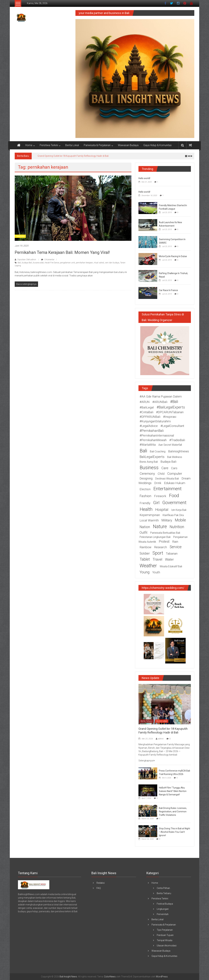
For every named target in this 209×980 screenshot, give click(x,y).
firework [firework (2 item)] (160, 496)
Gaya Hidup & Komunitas (157, 145)
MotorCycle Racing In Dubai (173, 256)
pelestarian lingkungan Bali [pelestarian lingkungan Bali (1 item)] (155, 537)
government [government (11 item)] (174, 503)
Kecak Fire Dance (52, 263)
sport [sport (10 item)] (158, 553)
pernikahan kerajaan (84, 263)
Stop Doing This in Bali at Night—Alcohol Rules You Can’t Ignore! (174, 832)
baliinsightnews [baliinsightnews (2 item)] (179, 451)
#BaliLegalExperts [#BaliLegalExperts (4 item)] (171, 407)
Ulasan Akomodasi (167, 946)
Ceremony (20, 236)
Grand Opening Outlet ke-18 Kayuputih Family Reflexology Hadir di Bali (73, 156)
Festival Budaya (165, 904)
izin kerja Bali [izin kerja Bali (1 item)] (179, 510)
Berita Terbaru (146, 721)
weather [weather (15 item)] (148, 566)
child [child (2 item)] (161, 474)
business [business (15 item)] (149, 468)
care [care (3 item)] (165, 468)
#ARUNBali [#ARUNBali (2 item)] (160, 402)
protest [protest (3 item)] (164, 542)
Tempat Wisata (165, 940)
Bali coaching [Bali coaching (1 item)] (158, 451)
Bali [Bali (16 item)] (143, 451)
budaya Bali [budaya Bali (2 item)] (168, 462)
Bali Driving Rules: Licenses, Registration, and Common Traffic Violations (173, 812)
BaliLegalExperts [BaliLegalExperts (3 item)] (152, 457)
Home (29, 145)
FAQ (99, 888)
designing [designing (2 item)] (146, 478)
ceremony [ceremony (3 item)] (147, 474)
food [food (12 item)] (174, 496)
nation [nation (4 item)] (145, 527)
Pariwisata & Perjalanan (97, 145)
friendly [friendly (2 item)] (145, 503)
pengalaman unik (68, 263)
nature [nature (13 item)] (160, 526)
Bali (19, 263)
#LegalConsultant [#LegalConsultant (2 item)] (172, 426)
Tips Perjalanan (165, 930)
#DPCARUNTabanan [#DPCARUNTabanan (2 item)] (170, 412)
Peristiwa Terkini (49, 145)
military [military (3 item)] (167, 520)
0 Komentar (48, 260)
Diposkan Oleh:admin (27, 260)
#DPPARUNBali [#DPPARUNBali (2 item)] (150, 417)
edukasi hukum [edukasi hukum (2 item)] (175, 483)
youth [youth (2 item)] (156, 572)
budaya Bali (27, 263)
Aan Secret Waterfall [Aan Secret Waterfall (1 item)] (170, 445)
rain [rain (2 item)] (175, 542)
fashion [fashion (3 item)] (145, 496)
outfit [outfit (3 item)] (144, 533)
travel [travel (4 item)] (157, 559)
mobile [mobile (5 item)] (180, 520)
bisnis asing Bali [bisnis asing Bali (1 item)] (149, 462)
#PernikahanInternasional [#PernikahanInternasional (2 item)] (157, 436)
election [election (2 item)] (145, 489)
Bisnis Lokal (162, 721)
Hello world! (144, 178)
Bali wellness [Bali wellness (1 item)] (175, 457)
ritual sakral (99, 263)
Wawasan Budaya (128, 145)
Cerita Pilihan (163, 888)
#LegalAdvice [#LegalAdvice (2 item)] (149, 426)
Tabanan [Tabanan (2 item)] (172, 554)
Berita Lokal (72, 145)
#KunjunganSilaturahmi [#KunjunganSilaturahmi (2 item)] (155, 421)
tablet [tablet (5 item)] (145, 559)
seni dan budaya (112, 263)
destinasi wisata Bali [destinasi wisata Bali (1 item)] (167, 479)
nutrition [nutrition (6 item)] (177, 527)
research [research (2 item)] (161, 547)
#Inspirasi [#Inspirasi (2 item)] (170, 417)
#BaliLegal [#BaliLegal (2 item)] (147, 407)
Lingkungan (163, 909)
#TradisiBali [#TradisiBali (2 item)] (177, 440)
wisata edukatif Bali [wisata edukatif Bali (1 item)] (171, 566)
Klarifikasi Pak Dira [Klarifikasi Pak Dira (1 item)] (173, 515)
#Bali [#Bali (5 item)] (174, 402)
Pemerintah (163, 914)
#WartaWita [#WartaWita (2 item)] (148, 445)
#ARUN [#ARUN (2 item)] (145, 402)
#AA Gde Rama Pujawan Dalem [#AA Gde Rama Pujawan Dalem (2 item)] (161, 397)
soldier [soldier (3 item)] (145, 553)
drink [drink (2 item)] (158, 483)
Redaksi (101, 883)
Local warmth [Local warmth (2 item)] (149, 520)
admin (161, 739)
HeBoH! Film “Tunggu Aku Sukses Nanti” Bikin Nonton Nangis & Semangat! (173, 791)
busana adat (38, 263)
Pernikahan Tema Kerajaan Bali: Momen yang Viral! (62, 252)
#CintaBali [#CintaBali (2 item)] (146, 412)
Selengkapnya (147, 761)
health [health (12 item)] (146, 509)
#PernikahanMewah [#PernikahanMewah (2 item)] (153, 440)
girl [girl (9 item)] (156, 503)
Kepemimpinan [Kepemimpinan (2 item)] (150, 515)
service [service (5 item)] (176, 547)
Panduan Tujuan (165, 935)
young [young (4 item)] (145, 572)
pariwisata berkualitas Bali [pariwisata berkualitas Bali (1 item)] (165, 533)
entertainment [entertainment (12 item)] (167, 489)
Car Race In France (168, 290)
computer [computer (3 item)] (175, 474)
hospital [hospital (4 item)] (162, 510)
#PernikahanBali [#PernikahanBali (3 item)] (152, 431)
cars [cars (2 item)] (174, 468)
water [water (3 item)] (169, 559)
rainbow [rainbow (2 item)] (145, 547)
